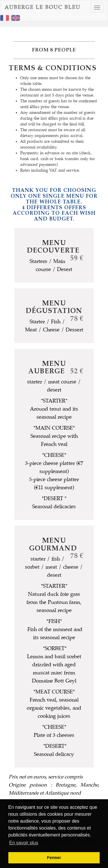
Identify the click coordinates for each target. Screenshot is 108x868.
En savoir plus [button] (24, 843)
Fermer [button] (54, 858)
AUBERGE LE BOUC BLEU (42, 8)
